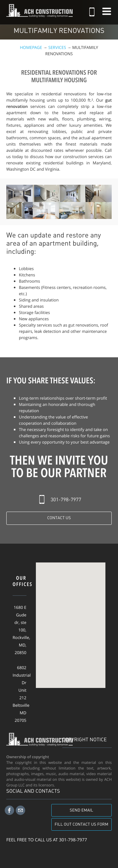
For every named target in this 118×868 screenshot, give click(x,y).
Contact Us (59, 518)
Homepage (31, 47)
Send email (81, 810)
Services (57, 47)
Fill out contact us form (82, 825)
